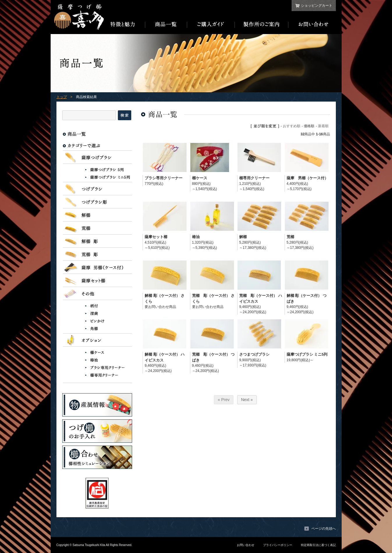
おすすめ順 (292, 126)
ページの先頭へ (324, 529)
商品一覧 (166, 24)
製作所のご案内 (262, 24)
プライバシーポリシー (278, 545)
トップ (62, 97)
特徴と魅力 (125, 24)
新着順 (323, 126)
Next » (247, 400)
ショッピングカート (317, 6)
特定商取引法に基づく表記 (318, 545)
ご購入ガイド (211, 24)
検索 (125, 115)
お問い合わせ (312, 24)
